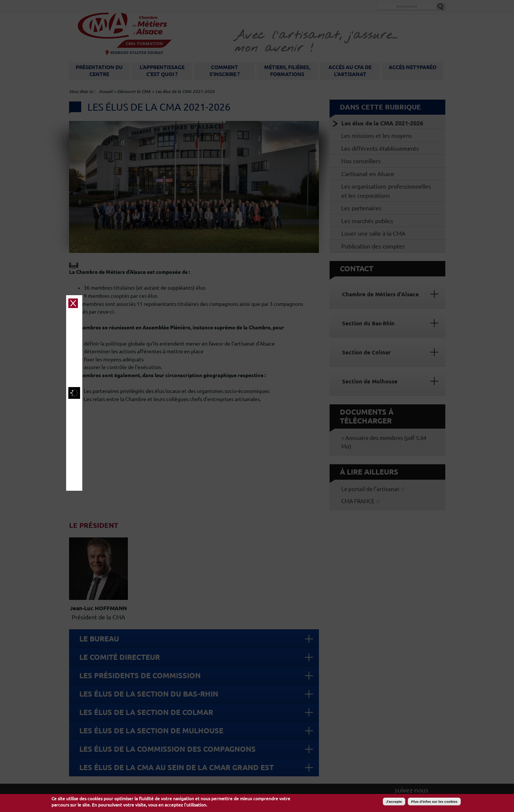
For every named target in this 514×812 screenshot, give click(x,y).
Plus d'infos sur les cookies (434, 802)
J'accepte (394, 802)
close (430, 296)
